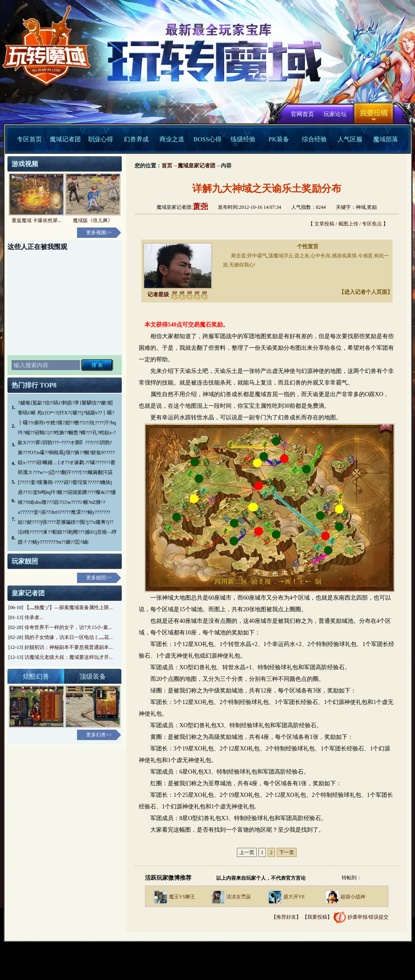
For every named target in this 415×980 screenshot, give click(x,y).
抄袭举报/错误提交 (368, 917)
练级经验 (243, 139)
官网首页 (302, 114)
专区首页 (29, 139)
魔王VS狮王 (182, 897)
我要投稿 (374, 113)
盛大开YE (294, 897)
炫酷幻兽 (36, 676)
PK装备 (279, 139)
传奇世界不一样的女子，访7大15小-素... (68, 627)
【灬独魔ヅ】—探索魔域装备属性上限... (69, 607)
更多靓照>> (99, 578)
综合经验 (314, 139)
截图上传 (348, 224)
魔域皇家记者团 (197, 166)
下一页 (287, 852)
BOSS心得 (207, 139)
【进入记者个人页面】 (366, 292)
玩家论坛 (335, 114)
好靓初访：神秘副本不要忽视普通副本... (69, 647)
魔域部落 (386, 139)
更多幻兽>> (99, 735)
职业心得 (101, 139)
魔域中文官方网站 (43, 50)
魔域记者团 (65, 139)
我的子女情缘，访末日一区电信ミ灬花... (69, 637)
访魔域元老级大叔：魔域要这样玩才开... (69, 657)
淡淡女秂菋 (239, 897)
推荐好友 (286, 917)
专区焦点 (372, 224)
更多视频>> (99, 232)
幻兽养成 (136, 139)
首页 (167, 166)
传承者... (34, 617)
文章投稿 (324, 224)
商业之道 (172, 139)
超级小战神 (353, 897)
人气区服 (350, 139)
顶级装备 (93, 676)
